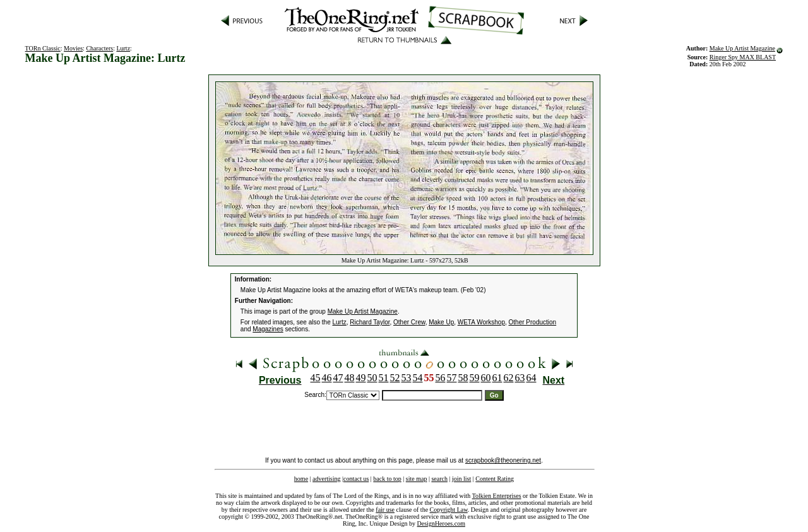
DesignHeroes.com (441, 523)
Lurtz (123, 48)
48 (350, 378)
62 (509, 378)
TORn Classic (43, 48)
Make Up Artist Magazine (742, 48)
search (439, 479)
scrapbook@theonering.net (503, 460)
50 (372, 378)
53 (407, 378)
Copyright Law (449, 510)
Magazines (268, 329)
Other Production (533, 322)
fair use (385, 510)
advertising (326, 479)
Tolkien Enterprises (497, 496)
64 (532, 378)
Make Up (441, 322)
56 (441, 378)
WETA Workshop (481, 322)
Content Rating (495, 479)
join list (461, 479)
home (301, 479)
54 (418, 378)
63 (520, 378)
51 (384, 378)
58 (463, 378)
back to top (387, 479)
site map (417, 479)
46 (327, 378)
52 (395, 378)
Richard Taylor (370, 322)
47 (338, 378)
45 (316, 378)
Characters (99, 48)
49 (361, 378)
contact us (356, 479)
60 (486, 378)
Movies (73, 48)
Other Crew (409, 322)
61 (497, 378)
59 (475, 378)
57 (452, 378)
